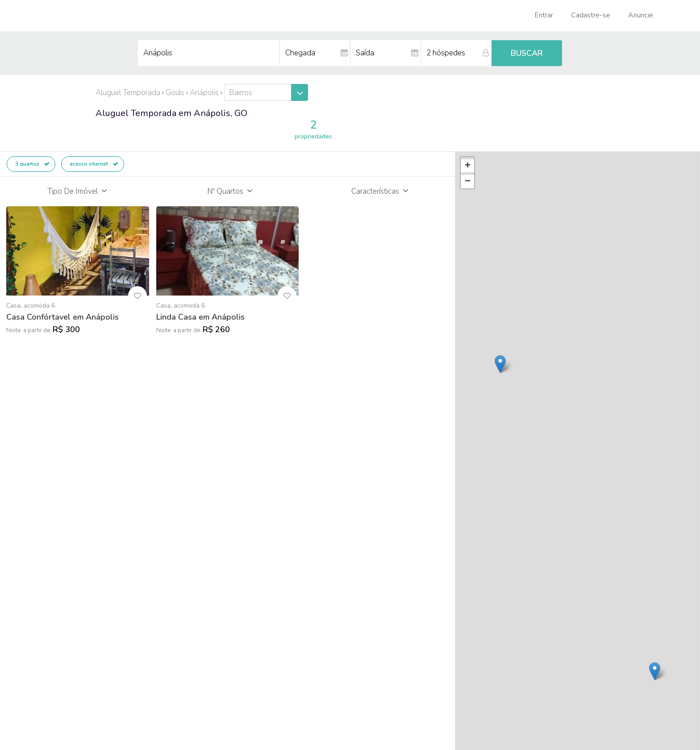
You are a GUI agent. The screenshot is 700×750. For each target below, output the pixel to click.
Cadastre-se (591, 15)
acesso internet (94, 164)
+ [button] (468, 166)
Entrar (544, 15)
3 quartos (32, 164)
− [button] (468, 182)
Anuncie (641, 15)
